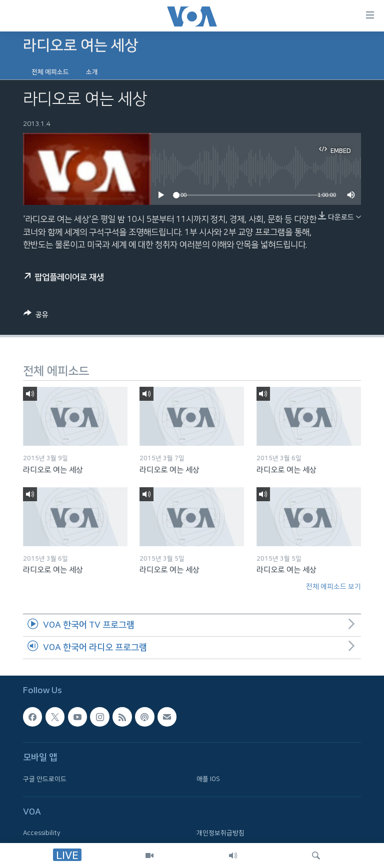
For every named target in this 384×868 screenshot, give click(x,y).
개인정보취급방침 (220, 833)
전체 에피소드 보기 (333, 587)
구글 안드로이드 (45, 779)
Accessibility (42, 833)
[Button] (36, 316)
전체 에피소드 (50, 72)
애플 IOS (208, 779)
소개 (92, 72)
